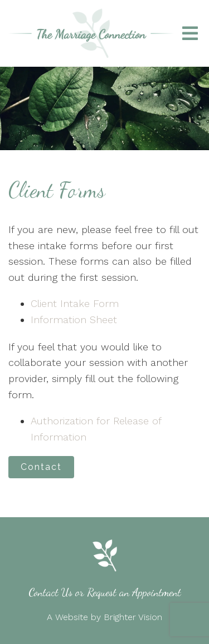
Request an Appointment (134, 592)
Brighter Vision (133, 617)
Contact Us (50, 592)
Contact (41, 467)
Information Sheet (74, 319)
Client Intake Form (75, 303)
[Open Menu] (190, 33)
